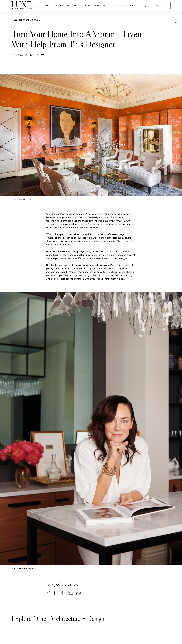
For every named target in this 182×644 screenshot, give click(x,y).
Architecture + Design (27, 20)
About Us (162, 6)
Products (74, 6)
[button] (49, 593)
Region (59, 6)
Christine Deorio (25, 55)
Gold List (127, 6)
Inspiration (92, 6)
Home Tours (43, 6)
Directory (110, 6)
